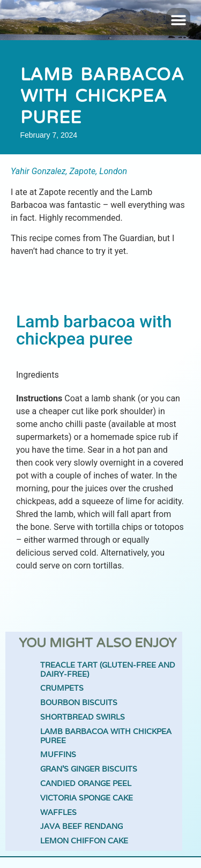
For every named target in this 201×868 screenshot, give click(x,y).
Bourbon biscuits (79, 703)
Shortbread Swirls (83, 717)
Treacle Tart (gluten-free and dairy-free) (108, 670)
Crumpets (62, 688)
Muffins (58, 755)
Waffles (58, 813)
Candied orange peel (86, 784)
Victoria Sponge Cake (87, 798)
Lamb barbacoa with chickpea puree (106, 736)
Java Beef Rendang (81, 826)
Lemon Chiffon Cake (84, 841)
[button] (178, 20)
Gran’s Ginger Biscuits (89, 769)
